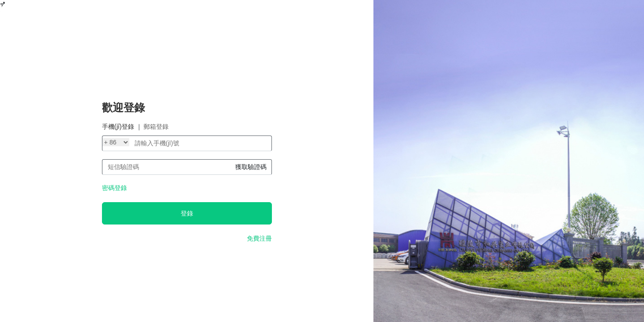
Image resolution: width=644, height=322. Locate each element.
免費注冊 (259, 238)
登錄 (187, 213)
